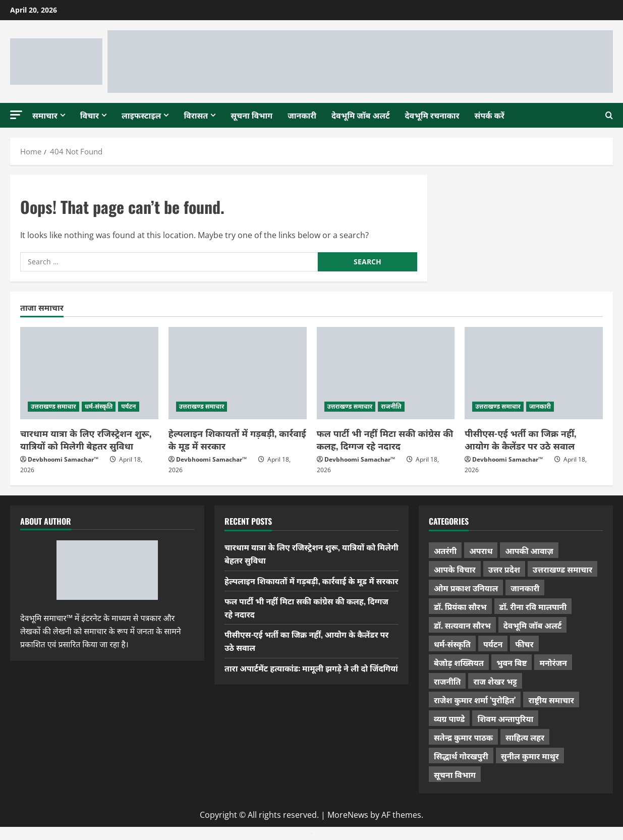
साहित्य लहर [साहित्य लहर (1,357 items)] (525, 737)
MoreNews (348, 815)
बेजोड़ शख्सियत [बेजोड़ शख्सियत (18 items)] (459, 662)
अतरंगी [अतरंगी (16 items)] (445, 550)
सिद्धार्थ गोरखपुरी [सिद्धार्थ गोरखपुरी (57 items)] (461, 756)
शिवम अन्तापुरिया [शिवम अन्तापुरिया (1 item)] (505, 718)
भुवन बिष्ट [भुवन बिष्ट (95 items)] (512, 662)
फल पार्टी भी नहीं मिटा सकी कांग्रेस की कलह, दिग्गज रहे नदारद (385, 439)
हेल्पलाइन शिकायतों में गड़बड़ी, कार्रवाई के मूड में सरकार (237, 439)
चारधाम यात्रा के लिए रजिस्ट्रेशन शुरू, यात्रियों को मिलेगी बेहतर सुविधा (86, 439)
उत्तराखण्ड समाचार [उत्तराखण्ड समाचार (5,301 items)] (562, 569)
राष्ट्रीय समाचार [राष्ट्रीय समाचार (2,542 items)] (551, 700)
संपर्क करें (490, 115)
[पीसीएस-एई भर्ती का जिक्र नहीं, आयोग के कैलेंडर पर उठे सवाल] (534, 373)
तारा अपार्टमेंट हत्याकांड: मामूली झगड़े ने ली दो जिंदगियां (311, 668)
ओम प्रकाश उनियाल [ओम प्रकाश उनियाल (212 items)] (466, 588)
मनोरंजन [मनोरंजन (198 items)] (553, 662)
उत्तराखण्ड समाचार (53, 406)
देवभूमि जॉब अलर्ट (361, 115)
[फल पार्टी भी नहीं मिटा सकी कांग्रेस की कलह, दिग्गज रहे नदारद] (386, 373)
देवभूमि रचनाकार (432, 115)
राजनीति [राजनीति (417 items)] (447, 681)
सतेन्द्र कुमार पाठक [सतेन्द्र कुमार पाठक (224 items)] (463, 737)
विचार (90, 115)
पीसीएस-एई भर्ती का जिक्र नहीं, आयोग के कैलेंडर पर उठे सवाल (520, 439)
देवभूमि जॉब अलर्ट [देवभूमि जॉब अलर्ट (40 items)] (533, 625)
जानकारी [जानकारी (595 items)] (525, 588)
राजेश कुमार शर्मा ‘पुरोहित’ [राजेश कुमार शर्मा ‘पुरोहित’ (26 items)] (475, 700)
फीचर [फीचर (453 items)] (524, 644)
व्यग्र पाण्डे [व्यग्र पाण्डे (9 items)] (449, 718)
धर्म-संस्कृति (99, 406)
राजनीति (391, 406)
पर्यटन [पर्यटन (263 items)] (493, 644)
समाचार (45, 115)
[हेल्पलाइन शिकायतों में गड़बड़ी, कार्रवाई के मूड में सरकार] (238, 373)
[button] (16, 115)
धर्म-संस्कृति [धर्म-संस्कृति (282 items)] (452, 644)
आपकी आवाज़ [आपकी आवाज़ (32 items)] (529, 550)
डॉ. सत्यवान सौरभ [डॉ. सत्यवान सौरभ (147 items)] (462, 625)
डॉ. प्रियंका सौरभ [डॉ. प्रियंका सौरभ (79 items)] (460, 606)
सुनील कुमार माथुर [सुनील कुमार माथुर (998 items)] (530, 756)
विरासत (196, 115)
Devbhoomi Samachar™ (63, 459)
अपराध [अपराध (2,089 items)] (481, 550)
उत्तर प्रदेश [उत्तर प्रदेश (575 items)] (504, 569)
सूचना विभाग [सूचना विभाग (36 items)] (455, 774)
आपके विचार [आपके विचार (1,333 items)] (455, 569)
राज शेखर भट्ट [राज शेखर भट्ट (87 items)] (495, 681)
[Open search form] (609, 115)
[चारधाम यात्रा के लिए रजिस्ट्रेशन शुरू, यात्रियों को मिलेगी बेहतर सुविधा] (89, 373)
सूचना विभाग (251, 115)
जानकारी (302, 115)
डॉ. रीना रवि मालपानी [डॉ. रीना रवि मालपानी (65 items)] (533, 606)
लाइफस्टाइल (141, 115)
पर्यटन (128, 406)
